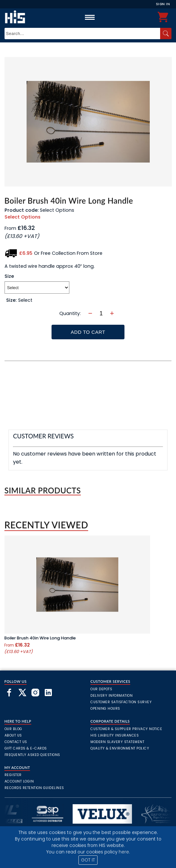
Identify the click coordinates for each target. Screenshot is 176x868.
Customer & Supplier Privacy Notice (126, 729)
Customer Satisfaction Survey (121, 702)
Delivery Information (111, 696)
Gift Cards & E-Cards (26, 748)
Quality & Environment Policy (120, 748)
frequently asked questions (32, 755)
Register (13, 775)
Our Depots (101, 689)
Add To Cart (88, 332)
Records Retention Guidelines (34, 788)
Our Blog (13, 729)
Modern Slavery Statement (117, 742)
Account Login (19, 781)
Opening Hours (105, 709)
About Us (13, 735)
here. (124, 852)
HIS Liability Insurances (115, 735)
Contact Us (16, 742)
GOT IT (88, 860)
